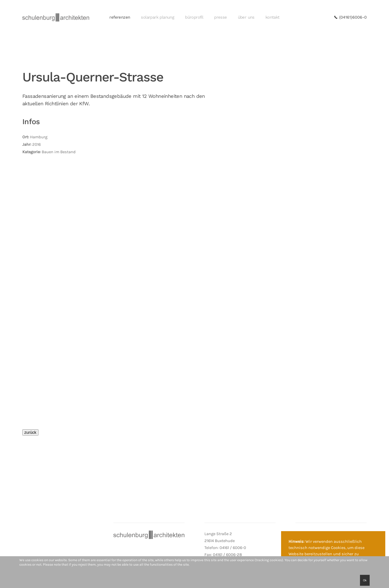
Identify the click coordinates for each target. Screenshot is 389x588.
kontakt (273, 17)
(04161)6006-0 (350, 17)
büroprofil (194, 17)
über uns (246, 17)
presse (220, 17)
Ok (365, 580)
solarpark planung (158, 17)
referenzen (120, 17)
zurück (30, 432)
